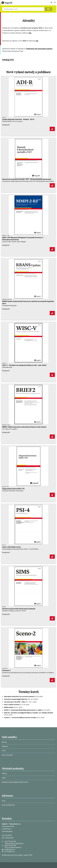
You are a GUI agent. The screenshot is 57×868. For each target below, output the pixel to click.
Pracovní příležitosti (8, 805)
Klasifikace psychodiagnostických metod (15, 782)
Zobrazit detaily (52, 129)
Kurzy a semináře (7, 755)
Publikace (5, 746)
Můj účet (51, 3)
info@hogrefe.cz (10, 849)
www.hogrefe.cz (10, 851)
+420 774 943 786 (10, 845)
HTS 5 (4, 751)
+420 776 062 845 (10, 841)
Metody (4, 742)
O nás (4, 801)
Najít (48, 9)
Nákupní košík (55, 3)
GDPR (4, 778)
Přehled (4, 774)
